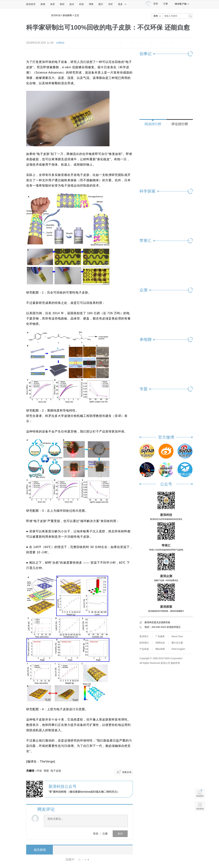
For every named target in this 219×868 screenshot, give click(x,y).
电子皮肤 (56, 771)
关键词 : (31, 771)
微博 (146, 43)
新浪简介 (144, 636)
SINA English (178, 649)
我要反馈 (127, 772)
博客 (91, 4)
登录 (96, 834)
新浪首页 (31, 4)
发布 (120, 834)
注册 (165, 4)
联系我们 (144, 643)
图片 (101, 4)
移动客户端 (182, 4)
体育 (52, 4)
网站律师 (160, 649)
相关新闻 (39, 850)
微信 (156, 43)
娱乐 (72, 4)
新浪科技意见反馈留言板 (157, 622)
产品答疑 (144, 649)
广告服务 (160, 636)
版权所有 (175, 663)
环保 (39, 771)
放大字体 (126, 43)
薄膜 (46, 771)
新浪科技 (56, 15)
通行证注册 (177, 643)
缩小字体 (116, 43)
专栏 (110, 4)
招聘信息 (160, 643)
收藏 (136, 43)
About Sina (177, 636)
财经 (62, 4)
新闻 (43, 4)
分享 (167, 43)
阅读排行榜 (153, 124)
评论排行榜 (180, 124)
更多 (122, 4)
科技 (81, 4)
